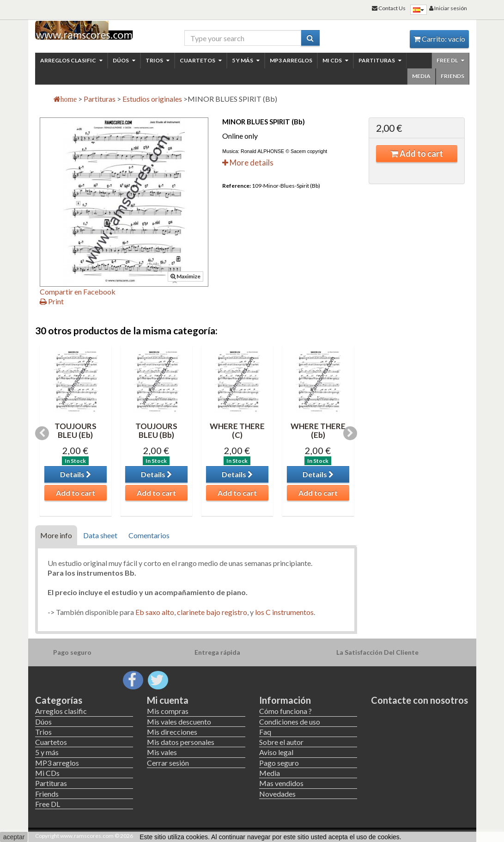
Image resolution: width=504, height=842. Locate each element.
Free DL (450, 60)
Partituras (380, 60)
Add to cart (417, 154)
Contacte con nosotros (419, 700)
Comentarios (149, 535)
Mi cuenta (168, 700)
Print (52, 301)
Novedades (277, 794)
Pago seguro (279, 763)
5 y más (246, 60)
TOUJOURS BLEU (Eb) (76, 430)
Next (350, 433)
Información (285, 700)
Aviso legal (276, 752)
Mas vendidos (281, 783)
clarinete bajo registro (212, 612)
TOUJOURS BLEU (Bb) (156, 430)
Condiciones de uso (290, 722)
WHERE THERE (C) (237, 430)
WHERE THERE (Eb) (318, 430)
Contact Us (389, 8)
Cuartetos (201, 60)
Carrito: (439, 39)
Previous (42, 433)
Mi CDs (335, 60)
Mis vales (162, 752)
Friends (452, 76)
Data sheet (100, 535)
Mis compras (168, 711)
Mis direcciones (172, 732)
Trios (158, 60)
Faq (265, 732)
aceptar (14, 837)
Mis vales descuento (179, 722)
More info (56, 535)
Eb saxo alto (154, 612)
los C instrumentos (284, 612)
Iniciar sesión (448, 8)
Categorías (59, 700)
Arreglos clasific (71, 60)
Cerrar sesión (168, 763)
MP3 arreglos (291, 60)
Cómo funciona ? (285, 711)
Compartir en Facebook (78, 292)
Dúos (124, 60)
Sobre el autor (281, 742)
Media (421, 76)
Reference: (237, 186)
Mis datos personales (181, 742)
